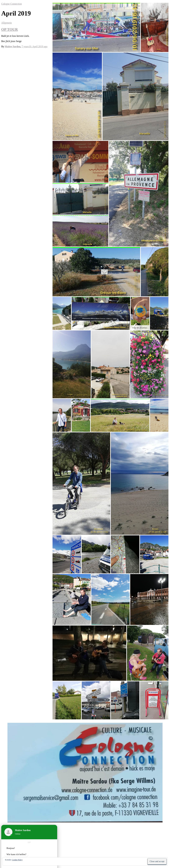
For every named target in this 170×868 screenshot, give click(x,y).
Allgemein (7, 23)
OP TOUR (9, 29)
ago (34, 46)
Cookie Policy (17, 860)
